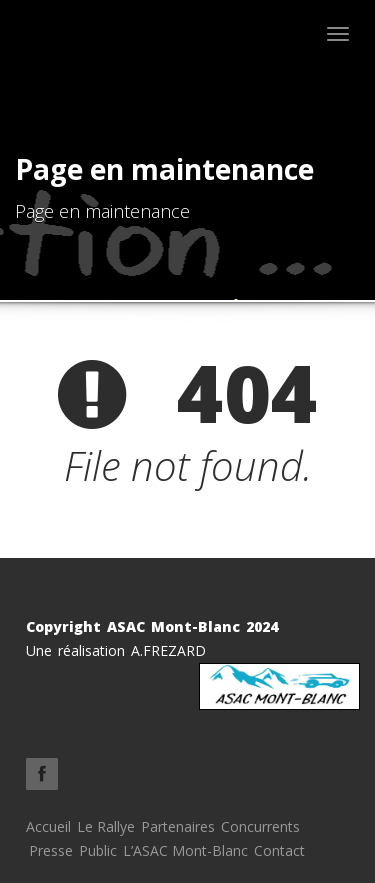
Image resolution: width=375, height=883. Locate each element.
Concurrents (260, 826)
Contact (279, 850)
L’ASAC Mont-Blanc (185, 850)
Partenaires (178, 826)
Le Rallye (106, 826)
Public (98, 850)
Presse (51, 850)
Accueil (48, 826)
